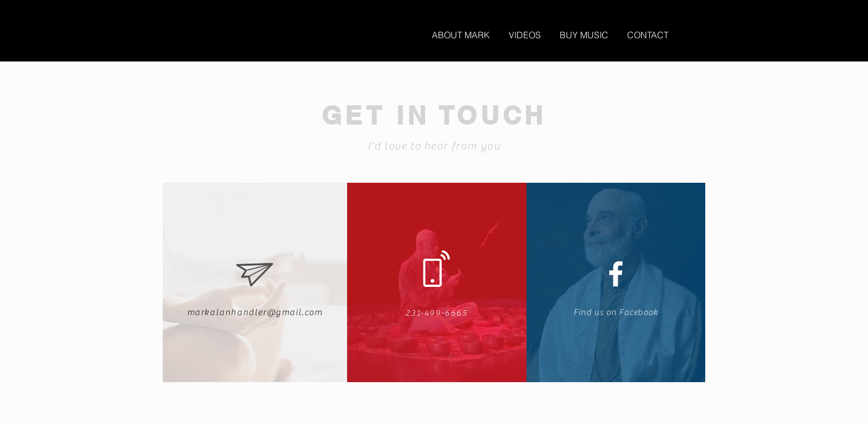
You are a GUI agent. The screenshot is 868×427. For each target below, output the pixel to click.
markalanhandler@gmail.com (255, 312)
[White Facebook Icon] (616, 274)
